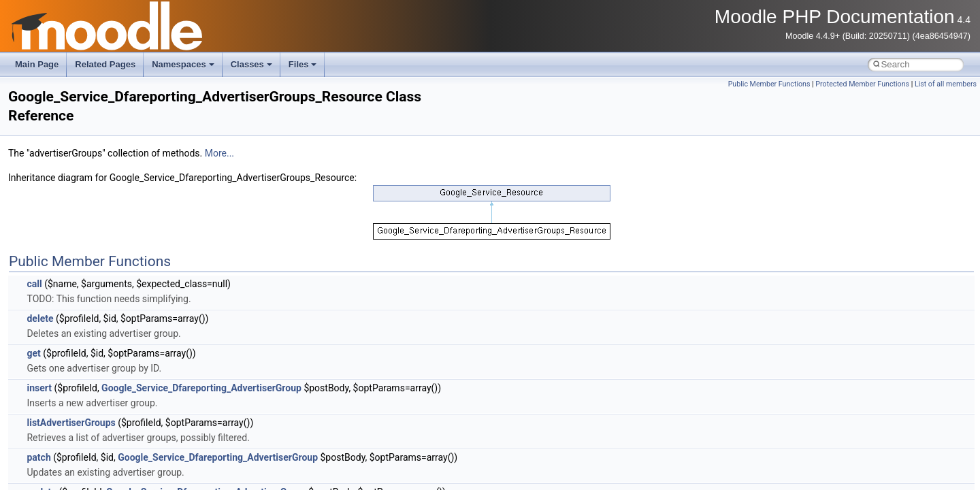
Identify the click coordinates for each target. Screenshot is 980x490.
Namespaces (183, 64)
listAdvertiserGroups (71, 423)
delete (40, 318)
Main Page (37, 64)
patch (38, 457)
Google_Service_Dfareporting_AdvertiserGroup (201, 388)
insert (39, 388)
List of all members (946, 84)
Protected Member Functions (862, 84)
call (34, 284)
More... (219, 153)
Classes (251, 64)
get (33, 353)
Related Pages (105, 64)
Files (303, 64)
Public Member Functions (769, 84)
